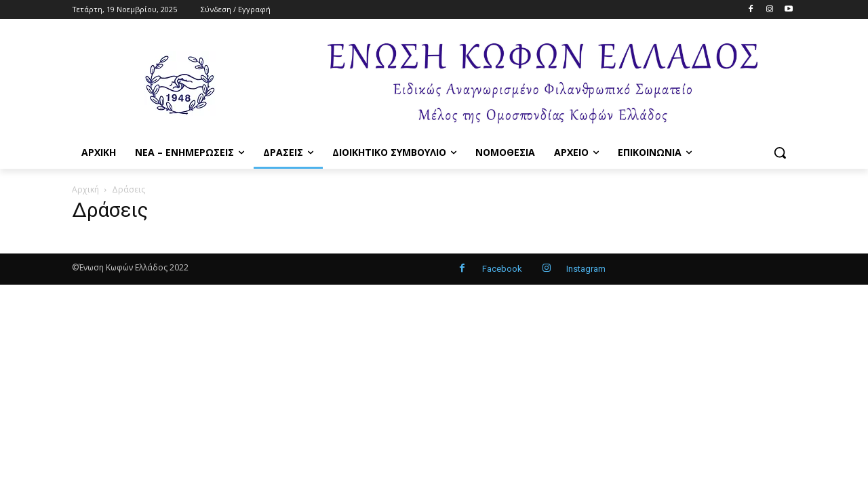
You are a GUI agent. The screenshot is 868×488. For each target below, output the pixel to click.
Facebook (502, 269)
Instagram (586, 269)
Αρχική (85, 189)
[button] (780, 152)
